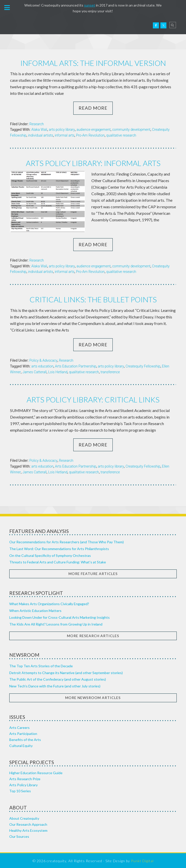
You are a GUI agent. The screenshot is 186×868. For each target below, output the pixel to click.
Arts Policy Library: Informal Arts (93, 163)
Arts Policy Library (23, 784)
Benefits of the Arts (25, 739)
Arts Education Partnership (76, 365)
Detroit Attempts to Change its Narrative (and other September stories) (66, 672)
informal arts (65, 135)
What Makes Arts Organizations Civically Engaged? (49, 603)
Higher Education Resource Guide (36, 772)
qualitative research (121, 135)
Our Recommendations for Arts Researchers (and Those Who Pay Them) (67, 541)
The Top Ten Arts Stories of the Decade (41, 665)
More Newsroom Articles (93, 697)
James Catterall (34, 371)
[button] (7, 7)
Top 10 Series (20, 790)
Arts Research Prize (25, 778)
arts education (42, 365)
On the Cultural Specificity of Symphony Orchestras (50, 554)
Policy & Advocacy (43, 360)
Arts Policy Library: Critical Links (93, 399)
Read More (93, 108)
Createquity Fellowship (143, 365)
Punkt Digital (142, 860)
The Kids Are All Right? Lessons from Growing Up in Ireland (56, 623)
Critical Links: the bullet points (93, 299)
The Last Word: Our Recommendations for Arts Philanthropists (59, 548)
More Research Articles (93, 635)
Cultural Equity (21, 745)
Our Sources (19, 835)
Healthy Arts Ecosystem (28, 829)
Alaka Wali (39, 129)
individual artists (41, 135)
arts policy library (62, 129)
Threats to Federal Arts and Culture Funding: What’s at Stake (58, 561)
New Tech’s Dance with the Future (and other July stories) (55, 685)
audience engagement (94, 129)
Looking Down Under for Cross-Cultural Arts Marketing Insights (59, 616)
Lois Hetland (58, 371)
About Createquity (24, 817)
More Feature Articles (93, 573)
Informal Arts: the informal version (93, 63)
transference (110, 371)
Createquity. (26, 25)
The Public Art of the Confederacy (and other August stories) (58, 678)
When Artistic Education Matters (35, 610)
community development (131, 129)
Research (37, 124)
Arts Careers (19, 727)
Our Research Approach (28, 823)
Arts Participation (23, 733)
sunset (90, 5)
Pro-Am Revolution (90, 135)
